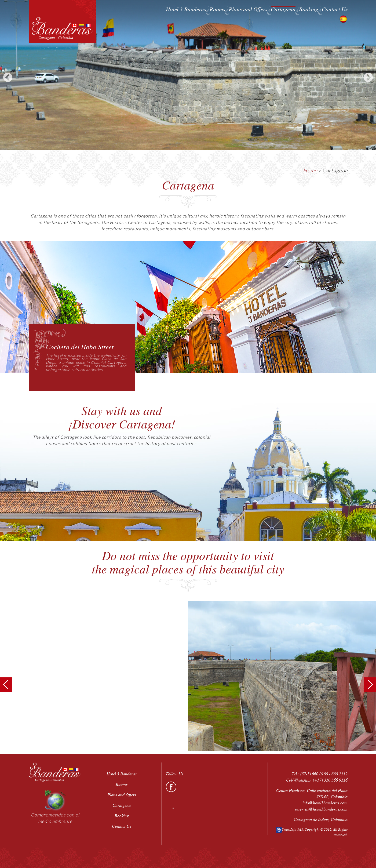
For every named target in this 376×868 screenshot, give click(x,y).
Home (310, 171)
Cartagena (283, 10)
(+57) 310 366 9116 (330, 780)
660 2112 (340, 774)
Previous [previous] (8, 78)
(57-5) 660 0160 (314, 774)
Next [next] (368, 78)
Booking (309, 10)
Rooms (217, 10)
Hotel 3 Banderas (186, 10)
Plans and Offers (248, 10)
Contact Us (335, 10)
